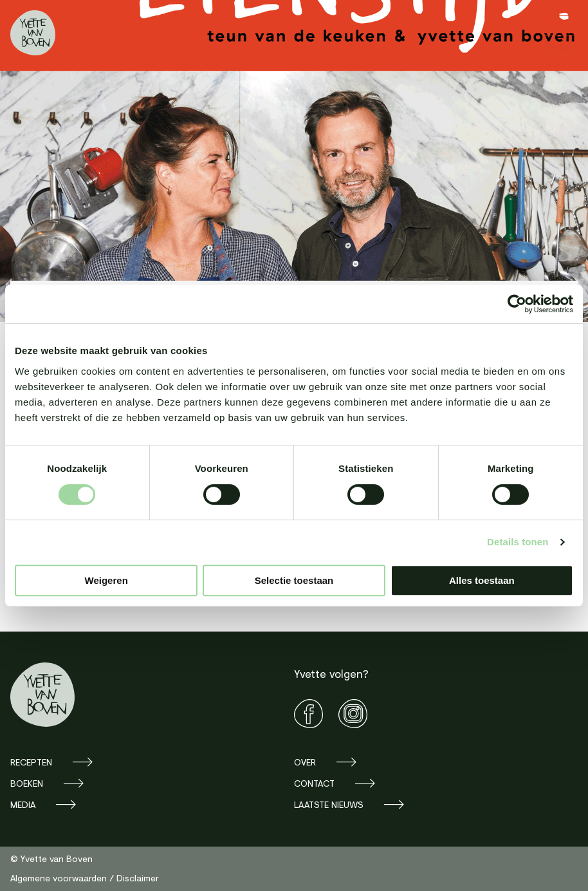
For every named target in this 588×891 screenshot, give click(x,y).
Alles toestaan (482, 580)
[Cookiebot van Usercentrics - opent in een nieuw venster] (517, 304)
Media (23, 804)
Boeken (27, 783)
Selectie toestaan (294, 580)
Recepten (31, 762)
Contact (314, 783)
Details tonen (518, 542)
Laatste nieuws (329, 804)
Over (305, 762)
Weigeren (106, 580)
